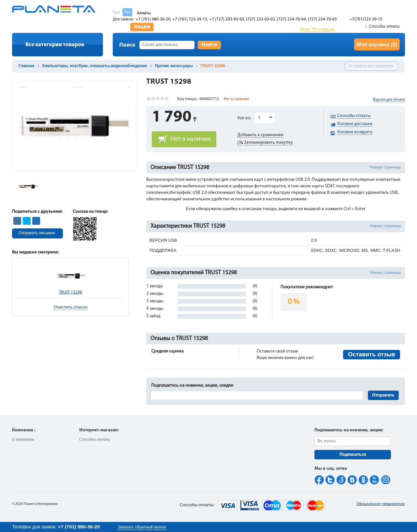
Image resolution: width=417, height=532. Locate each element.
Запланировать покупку (268, 143)
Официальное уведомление (381, 504)
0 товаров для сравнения (371, 66)
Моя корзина (377, 44)
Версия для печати (389, 100)
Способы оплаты (384, 27)
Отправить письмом (37, 233)
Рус (127, 12)
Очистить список (71, 307)
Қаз (116, 12)
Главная (27, 66)
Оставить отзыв (372, 354)
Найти (209, 45)
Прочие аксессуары (174, 66)
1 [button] (259, 118)
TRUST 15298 (71, 292)
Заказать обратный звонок (142, 527)
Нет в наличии (191, 139)
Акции (142, 27)
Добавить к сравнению (260, 135)
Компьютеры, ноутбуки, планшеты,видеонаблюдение (95, 66)
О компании (23, 440)
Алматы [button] (144, 13)
